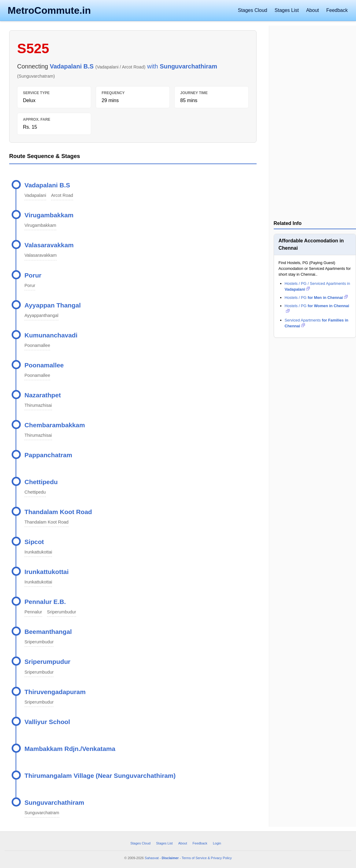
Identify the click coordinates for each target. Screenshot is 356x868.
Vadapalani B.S (47, 185)
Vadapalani (35, 195)
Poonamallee (37, 345)
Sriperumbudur (62, 612)
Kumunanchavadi (51, 335)
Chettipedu (41, 482)
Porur (33, 275)
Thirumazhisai (38, 405)
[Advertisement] (315, 123)
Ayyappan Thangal (53, 305)
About (313, 10)
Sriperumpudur (47, 662)
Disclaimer (170, 858)
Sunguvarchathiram (54, 802)
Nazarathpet (43, 395)
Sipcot (34, 542)
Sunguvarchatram (42, 813)
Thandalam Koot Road (58, 512)
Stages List (287, 10)
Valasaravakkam (49, 245)
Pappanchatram (48, 455)
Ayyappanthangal (41, 315)
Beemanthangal (48, 632)
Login (217, 843)
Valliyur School (47, 722)
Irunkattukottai (38, 552)
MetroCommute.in (49, 10)
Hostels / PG (317, 298)
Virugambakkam (49, 215)
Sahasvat (152, 858)
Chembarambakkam (55, 425)
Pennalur (33, 612)
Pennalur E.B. (45, 602)
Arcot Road (62, 195)
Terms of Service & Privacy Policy (207, 858)
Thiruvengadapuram (55, 692)
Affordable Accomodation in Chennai (311, 244)
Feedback (337, 10)
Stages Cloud (253, 10)
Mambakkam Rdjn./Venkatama (70, 749)
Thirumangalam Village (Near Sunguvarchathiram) (100, 776)
